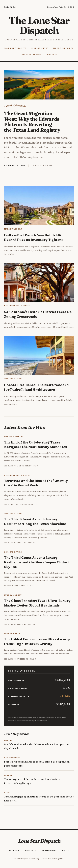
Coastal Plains (31, 55)
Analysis (51, 55)
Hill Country (40, 48)
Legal (66, 851)
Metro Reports (63, 48)
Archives (14, 851)
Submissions (49, 851)
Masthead (31, 851)
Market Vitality (16, 48)
